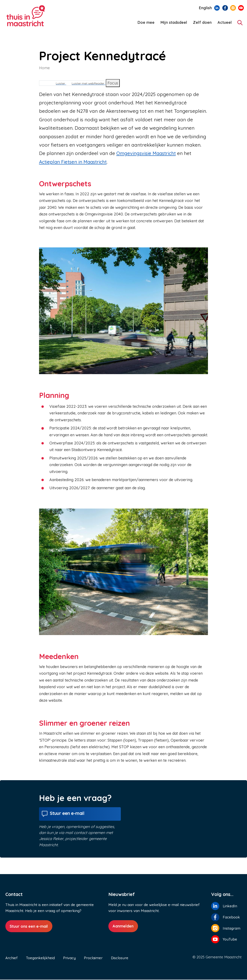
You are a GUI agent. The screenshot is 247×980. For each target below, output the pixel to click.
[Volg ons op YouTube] (241, 8)
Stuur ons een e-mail (29, 927)
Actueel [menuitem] (225, 22)
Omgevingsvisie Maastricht (147, 153)
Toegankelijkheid (40, 958)
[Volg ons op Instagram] (233, 8)
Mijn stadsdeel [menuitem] (174, 22)
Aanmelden (123, 927)
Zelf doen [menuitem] (202, 22)
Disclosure (120, 958)
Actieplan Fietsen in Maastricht (74, 162)
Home (44, 68)
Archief (11, 958)
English (205, 8)
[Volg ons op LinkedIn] (217, 8)
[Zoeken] (240, 23)
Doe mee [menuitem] (146, 22)
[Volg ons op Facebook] (225, 8)
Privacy (69, 958)
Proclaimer (93, 958)
